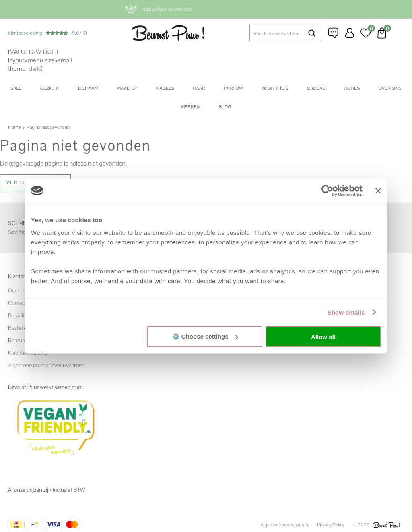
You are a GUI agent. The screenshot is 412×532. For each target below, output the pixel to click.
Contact (18, 303)
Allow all (323, 336)
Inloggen (350, 33)
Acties (352, 88)
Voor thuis (275, 88)
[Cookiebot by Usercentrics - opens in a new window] (327, 190)
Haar (199, 88)
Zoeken (312, 33)
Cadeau (316, 88)
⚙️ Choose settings (205, 336)
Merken (191, 107)
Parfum (233, 88)
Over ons (390, 88)
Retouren (19, 340)
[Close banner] (378, 190)
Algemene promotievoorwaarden (46, 365)
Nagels (165, 88)
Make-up (127, 88)
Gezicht (50, 88)
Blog (225, 107)
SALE (16, 88)
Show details (346, 312)
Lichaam (88, 88)
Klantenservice (334, 33)
